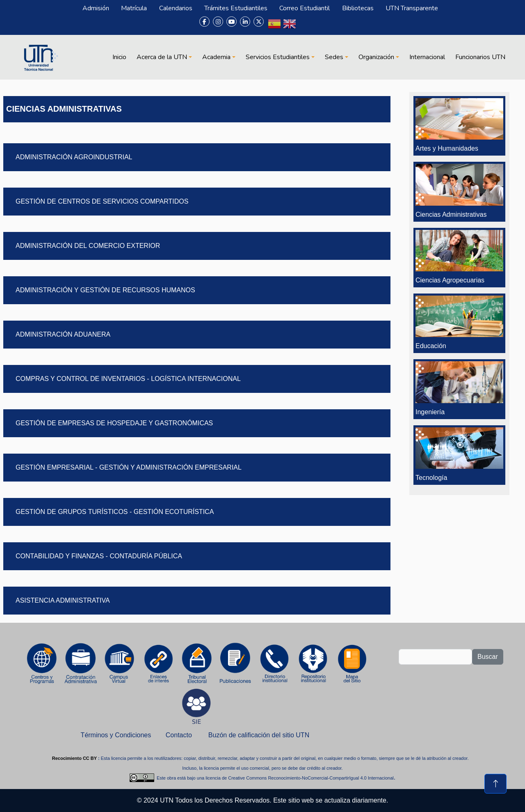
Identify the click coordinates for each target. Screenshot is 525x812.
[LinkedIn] (245, 22)
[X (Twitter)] (259, 22)
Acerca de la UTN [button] (162, 57)
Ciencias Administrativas (451, 214)
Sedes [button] (334, 57)
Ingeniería (430, 412)
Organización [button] (376, 57)
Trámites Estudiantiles (236, 8)
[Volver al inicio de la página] (495, 784)
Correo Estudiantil (305, 8)
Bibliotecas (358, 8)
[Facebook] (204, 22)
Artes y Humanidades (447, 148)
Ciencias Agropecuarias (450, 280)
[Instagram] (218, 22)
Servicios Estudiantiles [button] (278, 57)
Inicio (119, 57)
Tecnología (431, 478)
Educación (431, 346)
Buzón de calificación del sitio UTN (259, 735)
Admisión (96, 8)
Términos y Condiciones (116, 735)
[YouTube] (232, 22)
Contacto (179, 735)
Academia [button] (216, 57)
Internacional (427, 57)
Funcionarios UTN (480, 57)
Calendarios (176, 8)
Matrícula (134, 8)
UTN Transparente (412, 8)
